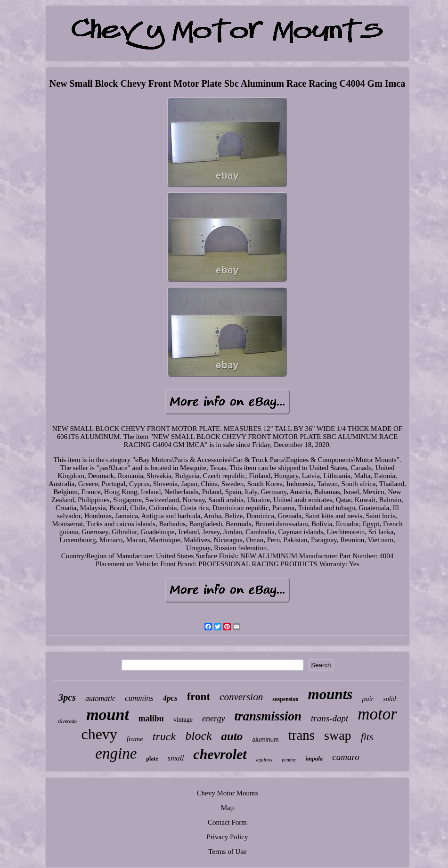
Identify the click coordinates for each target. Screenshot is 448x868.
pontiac (289, 760)
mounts (330, 694)
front (199, 697)
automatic (100, 699)
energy (213, 719)
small (176, 758)
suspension (285, 699)
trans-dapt (330, 718)
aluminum (265, 740)
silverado (67, 721)
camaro (346, 757)
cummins (139, 698)
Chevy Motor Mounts (227, 793)
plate (152, 759)
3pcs (67, 697)
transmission (268, 716)
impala (314, 758)
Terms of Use (227, 851)
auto (232, 736)
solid (389, 699)
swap (338, 735)
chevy (99, 734)
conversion (241, 697)
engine (116, 753)
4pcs (170, 698)
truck (164, 736)
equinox (265, 760)
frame (135, 739)
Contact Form (227, 822)
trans (301, 735)
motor (377, 714)
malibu (151, 719)
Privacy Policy (228, 837)
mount (108, 715)
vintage (183, 720)
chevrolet (220, 754)
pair (368, 699)
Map (228, 808)
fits (367, 737)
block (198, 736)
